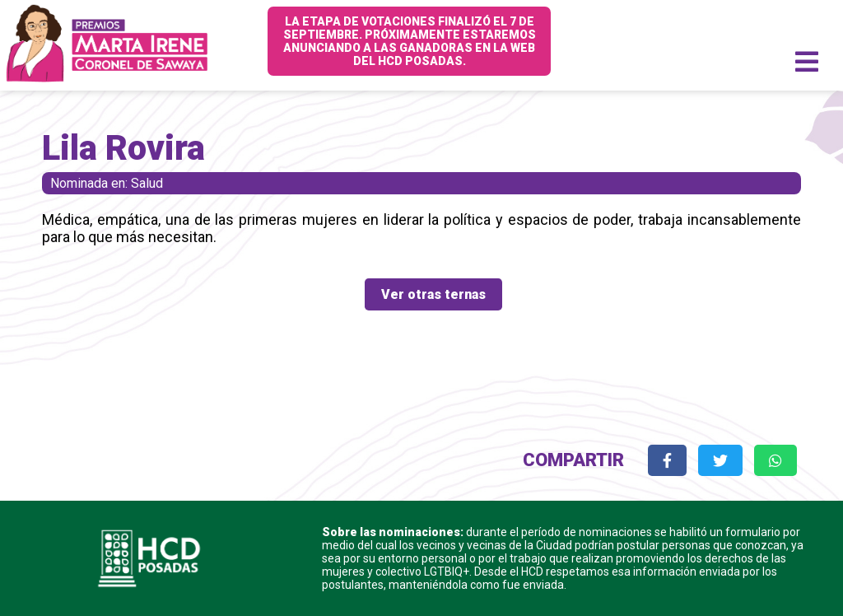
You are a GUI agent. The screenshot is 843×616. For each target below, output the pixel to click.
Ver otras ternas (433, 294)
